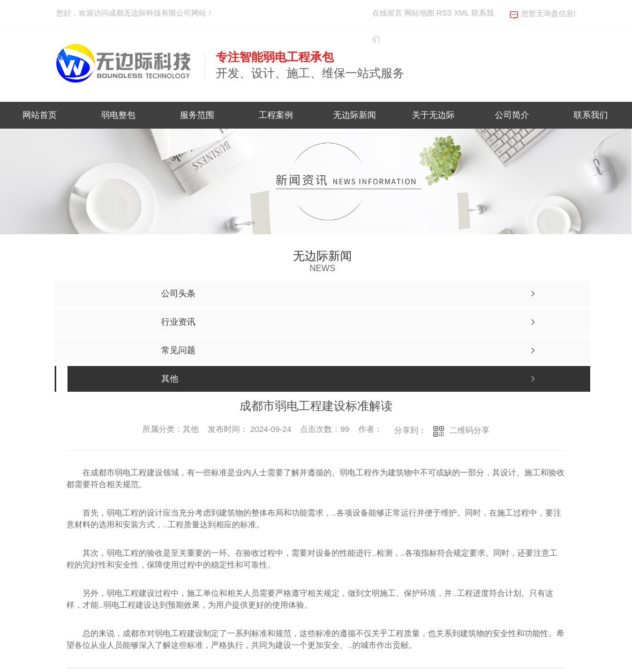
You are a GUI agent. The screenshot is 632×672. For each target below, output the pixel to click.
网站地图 (419, 13)
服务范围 (197, 115)
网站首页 (40, 115)
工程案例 (276, 115)
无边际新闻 (355, 115)
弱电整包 (118, 115)
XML (462, 13)
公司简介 (512, 115)
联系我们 (591, 115)
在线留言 (387, 13)
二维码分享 (469, 430)
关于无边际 (433, 115)
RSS (445, 13)
